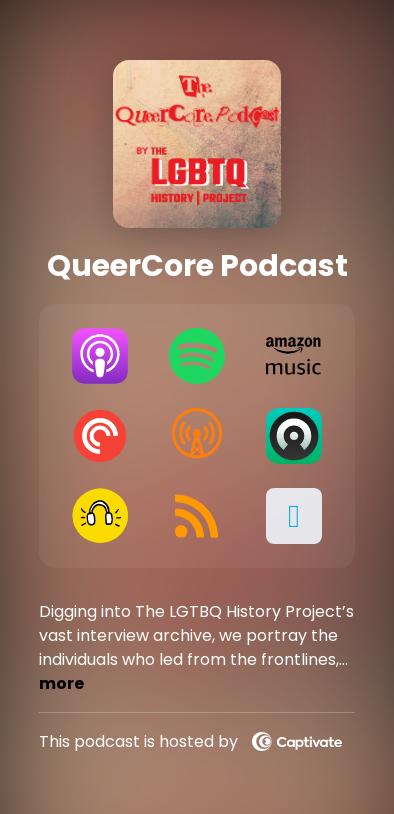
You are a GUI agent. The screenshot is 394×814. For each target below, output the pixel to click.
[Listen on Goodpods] (99, 516)
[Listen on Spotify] (196, 356)
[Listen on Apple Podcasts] (99, 356)
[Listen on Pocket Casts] (99, 436)
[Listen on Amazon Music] (293, 356)
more (61, 683)
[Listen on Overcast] (196, 436)
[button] (293, 516)
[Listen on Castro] (293, 436)
